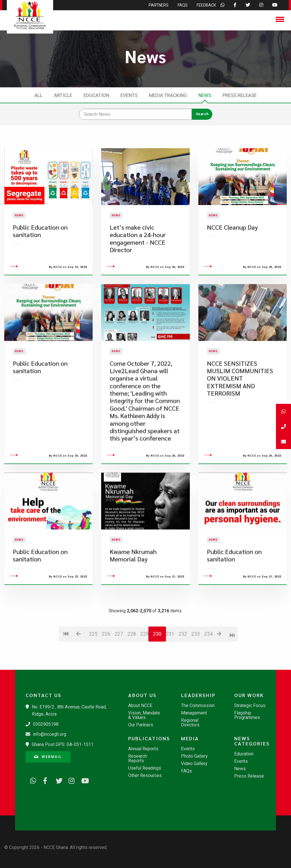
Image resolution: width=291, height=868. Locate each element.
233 (195, 668)
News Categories (252, 741)
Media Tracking (168, 95)
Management (194, 713)
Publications (148, 738)
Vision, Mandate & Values (144, 715)
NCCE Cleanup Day (232, 244)
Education (96, 95)
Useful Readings (145, 768)
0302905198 (46, 724)
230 (157, 668)
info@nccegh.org (50, 734)
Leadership (198, 695)
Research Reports (138, 759)
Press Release (240, 95)
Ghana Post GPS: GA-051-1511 (63, 744)
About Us (142, 695)
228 (131, 668)
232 (183, 668)
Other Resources (145, 776)
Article (63, 95)
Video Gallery (194, 764)
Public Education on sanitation (40, 248)
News (205, 95)
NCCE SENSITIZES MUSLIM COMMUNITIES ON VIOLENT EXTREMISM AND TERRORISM (240, 412)
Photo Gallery (194, 756)
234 (208, 668)
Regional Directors (190, 723)
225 (93, 668)
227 (119, 668)
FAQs (186, 771)
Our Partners (141, 725)
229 (144, 668)
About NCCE (140, 706)
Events (129, 95)
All (39, 95)
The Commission (198, 706)
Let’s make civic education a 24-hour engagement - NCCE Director (138, 255)
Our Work (249, 695)
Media (190, 738)
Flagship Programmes (247, 715)
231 (170, 668)
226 (106, 668)
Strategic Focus (250, 706)
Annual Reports (143, 749)
